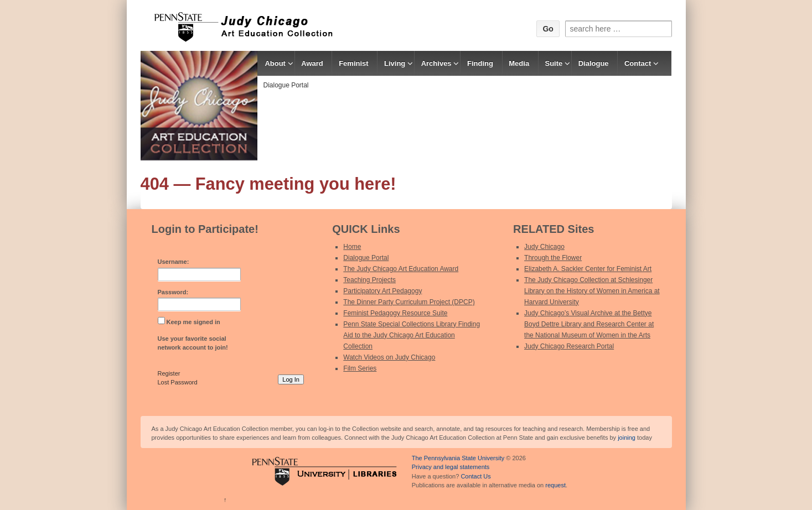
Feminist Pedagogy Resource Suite (395, 313)
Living (395, 63)
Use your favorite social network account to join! (193, 343)
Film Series (360, 368)
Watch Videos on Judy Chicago (389, 357)
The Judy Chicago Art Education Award (401, 269)
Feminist (353, 63)
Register (169, 373)
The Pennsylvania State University (458, 458)
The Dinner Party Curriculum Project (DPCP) (409, 302)
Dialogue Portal (286, 85)
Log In (291, 379)
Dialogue (594, 63)
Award (312, 63)
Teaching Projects (369, 280)
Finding (480, 63)
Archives (436, 63)
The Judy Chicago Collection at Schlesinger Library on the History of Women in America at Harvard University (592, 291)
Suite (554, 63)
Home (352, 247)
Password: (173, 292)
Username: (174, 262)
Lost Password (178, 382)
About (275, 63)
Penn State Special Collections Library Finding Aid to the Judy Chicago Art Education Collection (412, 335)
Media (519, 63)
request (555, 485)
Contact (638, 63)
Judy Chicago (544, 247)
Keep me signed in (193, 322)
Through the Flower (553, 258)
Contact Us (475, 476)
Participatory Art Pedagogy (382, 291)
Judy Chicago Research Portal (569, 346)
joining (627, 438)
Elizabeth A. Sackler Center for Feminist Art (588, 269)
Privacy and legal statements (451, 467)
